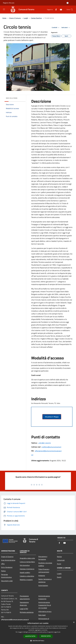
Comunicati (61, 560)
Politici (3, 571)
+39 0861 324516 (44, 443)
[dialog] (38, 632)
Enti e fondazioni (7, 567)
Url (32, 455)
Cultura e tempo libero (27, 562)
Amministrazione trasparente (44, 597)
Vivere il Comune (15, 18)
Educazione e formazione (43, 558)
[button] (38, 641)
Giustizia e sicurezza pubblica (45, 564)
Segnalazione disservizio (24, 604)
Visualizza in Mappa (52, 417)
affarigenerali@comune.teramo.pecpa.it (48, 451)
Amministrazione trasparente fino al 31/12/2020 (45, 605)
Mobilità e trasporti (26, 580)
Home (4, 18)
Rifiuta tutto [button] (46, 636)
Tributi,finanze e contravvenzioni (44, 571)
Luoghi (26, 18)
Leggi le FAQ (24, 609)
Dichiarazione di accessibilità (44, 620)
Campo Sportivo (36, 18)
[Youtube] (60, 9)
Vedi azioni (66, 28)
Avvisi (59, 564)
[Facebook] (55, 9)
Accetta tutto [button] (30, 636)
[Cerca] (72, 10)
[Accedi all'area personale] (68, 3)
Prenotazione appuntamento (25, 597)
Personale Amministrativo (6, 576)
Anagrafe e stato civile (27, 558)
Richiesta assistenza (27, 612)
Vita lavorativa (25, 565)
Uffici (3, 564)
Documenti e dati (7, 581)
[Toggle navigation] (4, 9)
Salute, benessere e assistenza (45, 581)
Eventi (59, 577)
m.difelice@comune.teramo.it (51, 447)
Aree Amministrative (8, 560)
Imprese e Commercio (27, 569)
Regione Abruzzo (9, 3)
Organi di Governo (7, 557)
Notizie (59, 557)
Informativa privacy (45, 611)
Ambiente (42, 576)
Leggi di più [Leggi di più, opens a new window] (57, 632)
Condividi (56, 28)
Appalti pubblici (25, 572)
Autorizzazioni (43, 585)
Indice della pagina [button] (12, 98)
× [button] (74, 622)
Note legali (42, 615)
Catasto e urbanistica (27, 576)
